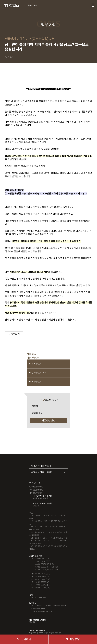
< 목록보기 (14, 334)
